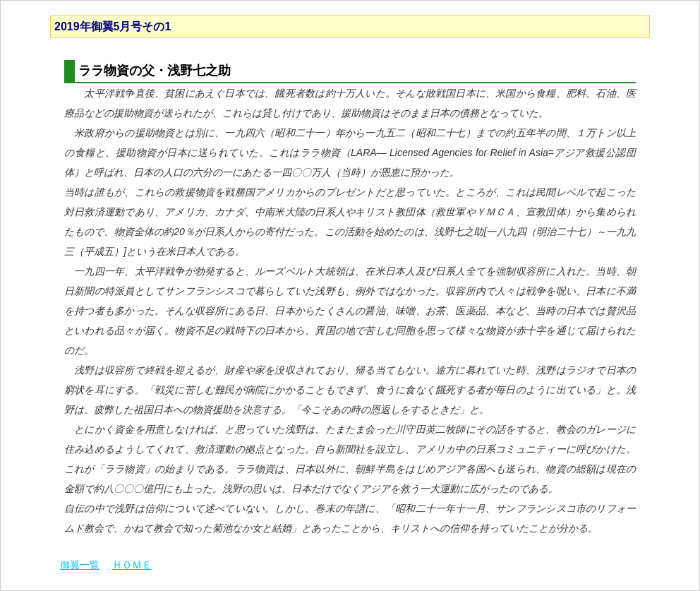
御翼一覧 (80, 565)
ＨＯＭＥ (132, 565)
